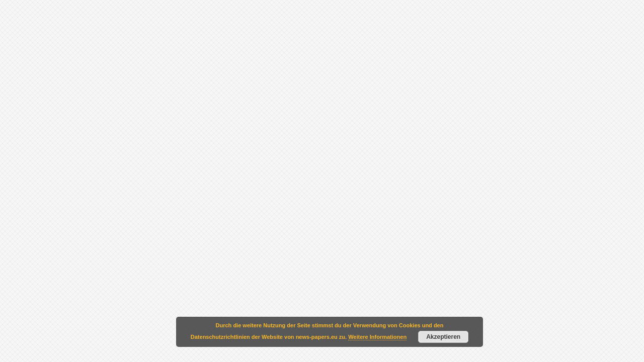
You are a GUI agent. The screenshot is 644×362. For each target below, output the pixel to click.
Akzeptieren (443, 337)
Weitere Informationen (377, 337)
